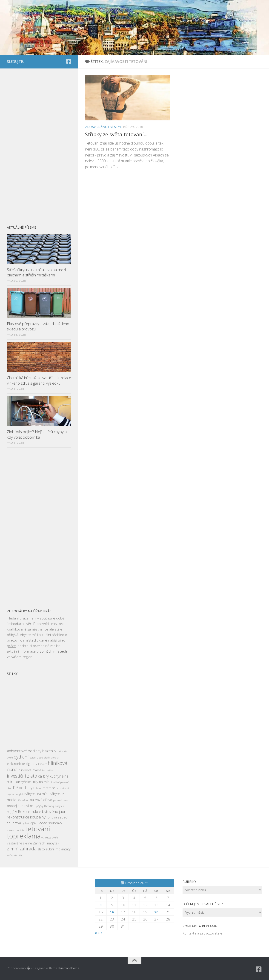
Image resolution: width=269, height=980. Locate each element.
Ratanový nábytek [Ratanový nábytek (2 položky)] (54, 806)
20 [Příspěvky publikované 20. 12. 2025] (156, 912)
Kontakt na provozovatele (202, 933)
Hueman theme (69, 968)
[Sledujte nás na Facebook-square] (69, 61)
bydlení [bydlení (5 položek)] (21, 757)
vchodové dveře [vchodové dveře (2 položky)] (50, 838)
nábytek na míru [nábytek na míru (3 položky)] (36, 794)
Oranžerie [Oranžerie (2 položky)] (24, 800)
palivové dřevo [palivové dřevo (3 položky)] (41, 800)
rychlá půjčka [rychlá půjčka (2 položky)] (29, 823)
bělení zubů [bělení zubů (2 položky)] (36, 758)
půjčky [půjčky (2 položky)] (40, 806)
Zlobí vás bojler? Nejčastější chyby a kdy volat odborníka (37, 434)
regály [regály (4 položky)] (12, 811)
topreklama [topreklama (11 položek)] (24, 836)
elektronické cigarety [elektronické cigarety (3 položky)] (22, 764)
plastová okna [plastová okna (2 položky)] (61, 800)
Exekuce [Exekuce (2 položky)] (43, 764)
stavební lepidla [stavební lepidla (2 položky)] (16, 830)
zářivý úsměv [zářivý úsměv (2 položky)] (14, 855)
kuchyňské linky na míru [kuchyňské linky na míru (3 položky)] (33, 782)
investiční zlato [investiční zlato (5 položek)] (22, 776)
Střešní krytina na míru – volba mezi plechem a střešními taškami (36, 272)
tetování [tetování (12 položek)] (38, 829)
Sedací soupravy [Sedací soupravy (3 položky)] (50, 823)
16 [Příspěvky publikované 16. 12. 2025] (112, 912)
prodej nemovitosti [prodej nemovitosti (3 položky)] (21, 806)
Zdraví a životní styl (103, 127)
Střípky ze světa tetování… (116, 134)
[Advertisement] (39, 144)
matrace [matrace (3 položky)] (49, 788)
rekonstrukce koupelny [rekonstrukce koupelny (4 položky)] (26, 817)
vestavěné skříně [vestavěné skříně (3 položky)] (19, 843)
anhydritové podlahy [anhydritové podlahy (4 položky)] (24, 751)
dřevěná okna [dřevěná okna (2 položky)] (51, 758)
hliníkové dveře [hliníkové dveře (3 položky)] (30, 770)
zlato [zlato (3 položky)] (41, 849)
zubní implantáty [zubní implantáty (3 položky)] (58, 849)
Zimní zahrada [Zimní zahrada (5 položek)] (22, 849)
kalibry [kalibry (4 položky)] (43, 776)
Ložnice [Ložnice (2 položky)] (37, 788)
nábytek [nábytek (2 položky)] (19, 794)
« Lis (99, 933)
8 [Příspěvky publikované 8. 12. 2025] (101, 905)
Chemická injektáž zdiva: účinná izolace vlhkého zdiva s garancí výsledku (39, 380)
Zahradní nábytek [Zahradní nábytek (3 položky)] (46, 843)
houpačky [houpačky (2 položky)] (47, 770)
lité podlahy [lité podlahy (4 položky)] (23, 788)
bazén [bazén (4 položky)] (48, 751)
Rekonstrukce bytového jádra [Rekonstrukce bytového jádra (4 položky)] (43, 811)
